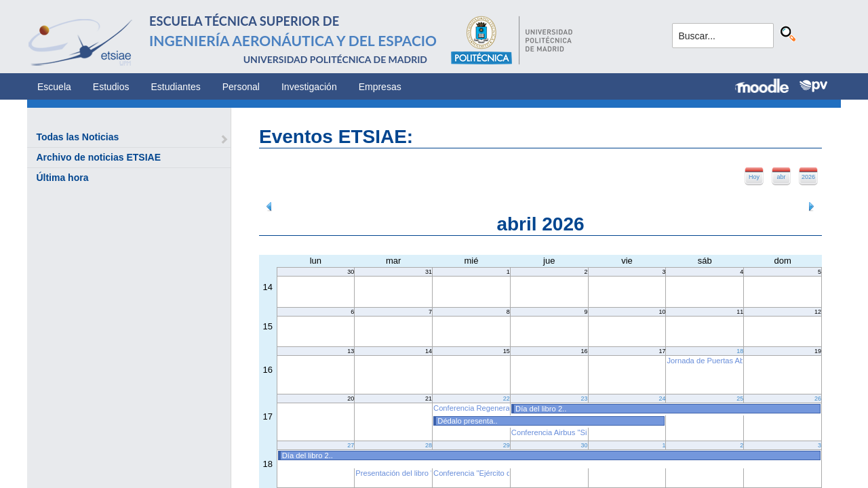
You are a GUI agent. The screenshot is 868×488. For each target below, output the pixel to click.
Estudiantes (176, 87)
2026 (808, 177)
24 (662, 399)
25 (740, 399)
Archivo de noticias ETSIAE (98, 157)
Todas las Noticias (77, 137)
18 (740, 351)
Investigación (309, 87)
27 (351, 445)
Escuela (54, 87)
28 (429, 445)
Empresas (380, 87)
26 (818, 399)
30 (585, 445)
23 (585, 399)
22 (507, 399)
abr (781, 177)
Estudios (111, 87)
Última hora (62, 178)
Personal (241, 87)
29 (507, 445)
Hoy (754, 177)
